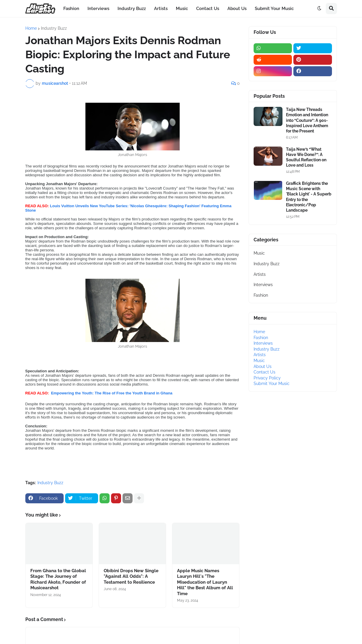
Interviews (263, 285)
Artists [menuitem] (161, 9)
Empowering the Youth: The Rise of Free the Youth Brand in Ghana (111, 393)
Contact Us (265, 372)
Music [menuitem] (182, 9)
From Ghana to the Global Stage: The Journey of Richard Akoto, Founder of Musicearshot (58, 579)
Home (31, 28)
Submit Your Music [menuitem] (274, 9)
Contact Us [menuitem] (208, 9)
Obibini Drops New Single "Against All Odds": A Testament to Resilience (131, 576)
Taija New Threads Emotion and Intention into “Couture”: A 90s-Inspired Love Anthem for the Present (307, 120)
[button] (319, 9)
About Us (263, 366)
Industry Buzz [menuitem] (132, 9)
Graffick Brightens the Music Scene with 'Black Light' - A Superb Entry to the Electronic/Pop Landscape (309, 197)
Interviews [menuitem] (98, 9)
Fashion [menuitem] (71, 9)
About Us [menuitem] (237, 9)
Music (259, 253)
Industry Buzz (54, 28)
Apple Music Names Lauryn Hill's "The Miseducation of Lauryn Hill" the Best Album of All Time (205, 582)
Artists (260, 274)
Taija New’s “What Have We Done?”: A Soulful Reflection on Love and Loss (306, 157)
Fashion (261, 295)
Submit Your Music (272, 384)
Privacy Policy (267, 378)
